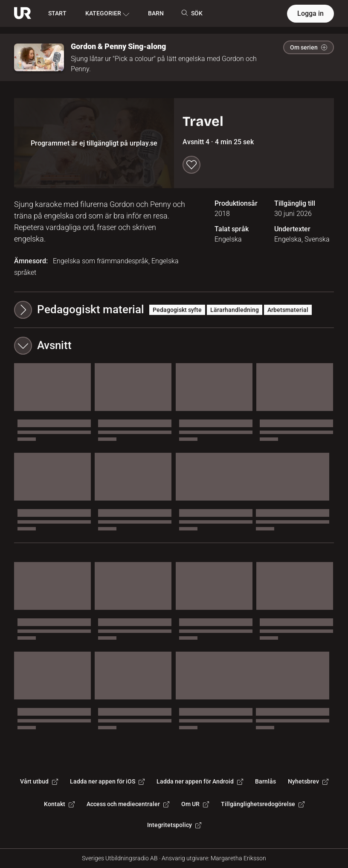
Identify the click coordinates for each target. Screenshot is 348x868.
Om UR (195, 804)
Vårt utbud (39, 781)
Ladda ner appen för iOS (107, 781)
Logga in (310, 13)
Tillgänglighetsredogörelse (263, 804)
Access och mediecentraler (128, 804)
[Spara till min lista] (191, 165)
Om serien (309, 47)
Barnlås (265, 781)
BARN (156, 13)
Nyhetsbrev (308, 781)
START (57, 13)
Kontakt (59, 804)
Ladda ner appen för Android (200, 781)
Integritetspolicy (174, 825)
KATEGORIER (107, 14)
